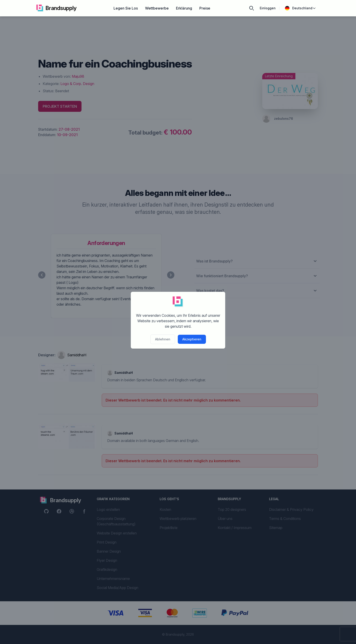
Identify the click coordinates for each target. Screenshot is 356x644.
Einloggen (268, 8)
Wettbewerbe (157, 8)
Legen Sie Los (126, 8)
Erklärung (184, 8)
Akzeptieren (192, 339)
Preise (205, 8)
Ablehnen (163, 339)
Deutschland (300, 8)
